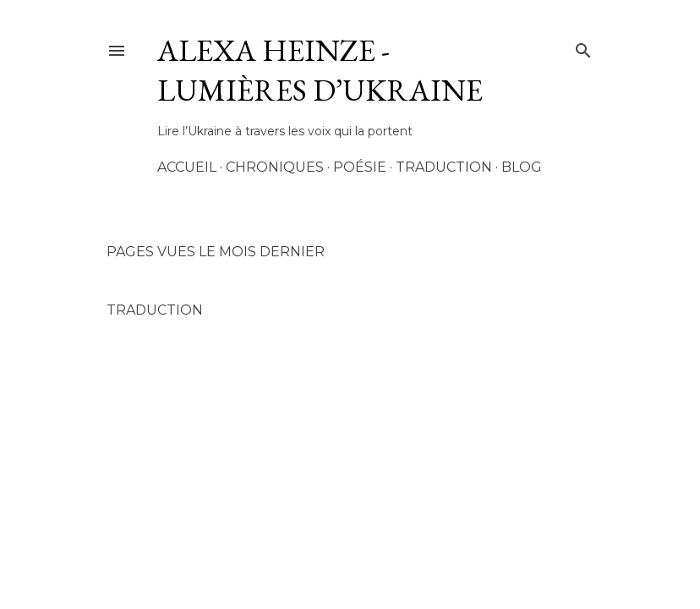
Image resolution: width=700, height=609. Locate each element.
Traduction (444, 167)
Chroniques (275, 167)
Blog (522, 167)
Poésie (360, 167)
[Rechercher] (583, 47)
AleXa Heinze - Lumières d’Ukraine (320, 70)
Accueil (187, 167)
